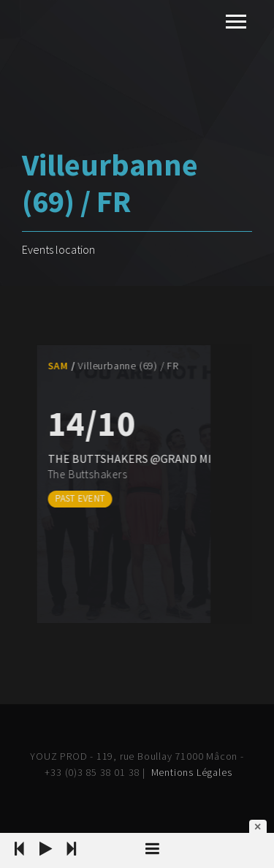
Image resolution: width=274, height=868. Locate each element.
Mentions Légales (192, 772)
